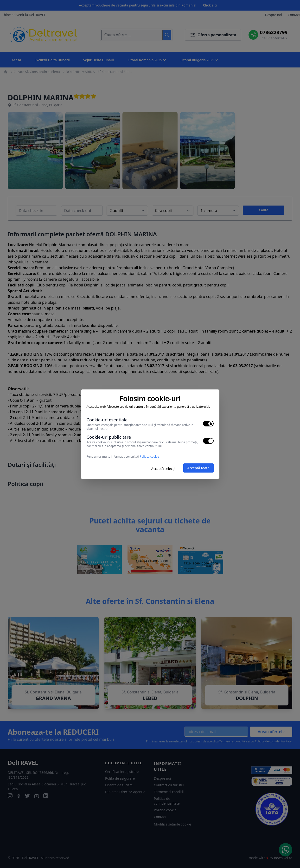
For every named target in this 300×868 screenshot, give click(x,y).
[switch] (208, 424)
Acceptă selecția (164, 469)
